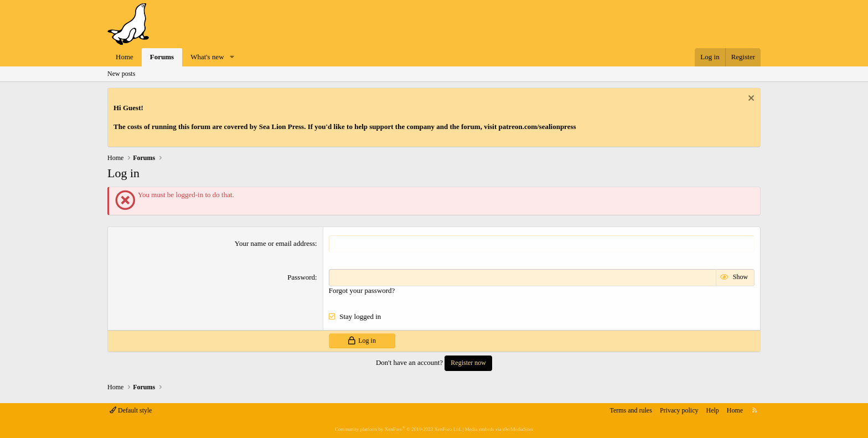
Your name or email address (275, 243)
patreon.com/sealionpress (538, 127)
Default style (131, 410)
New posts (121, 74)
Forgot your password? (362, 290)
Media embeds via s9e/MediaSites (499, 429)
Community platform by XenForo (398, 429)
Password (301, 277)
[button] (232, 57)
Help (713, 410)
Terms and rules (631, 410)
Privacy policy (679, 410)
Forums (162, 57)
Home (125, 57)
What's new (207, 57)
